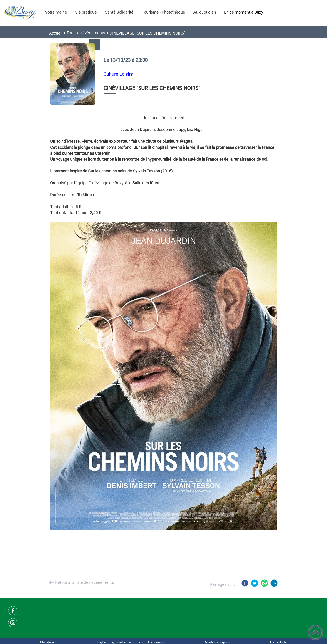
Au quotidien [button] (205, 12)
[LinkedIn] (274, 583)
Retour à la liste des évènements (85, 582)
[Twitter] (255, 583)
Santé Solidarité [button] (119, 12)
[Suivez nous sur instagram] (13, 623)
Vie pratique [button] (86, 12)
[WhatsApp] (264, 583)
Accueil (56, 33)
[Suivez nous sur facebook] (13, 611)
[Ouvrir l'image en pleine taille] (73, 74)
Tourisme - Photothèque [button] (163, 12)
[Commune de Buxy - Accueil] (20, 13)
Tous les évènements (86, 33)
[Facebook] (245, 583)
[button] (316, 633)
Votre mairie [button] (56, 12)
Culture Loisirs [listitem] (118, 74)
